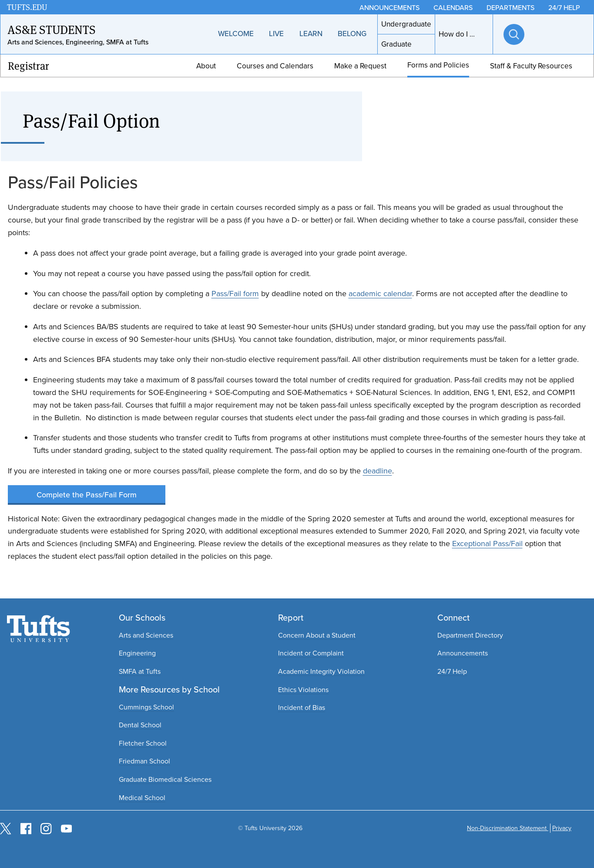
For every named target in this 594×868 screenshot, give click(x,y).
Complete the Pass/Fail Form (87, 495)
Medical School (142, 798)
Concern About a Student (317, 635)
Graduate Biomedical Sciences (165, 779)
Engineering (137, 653)
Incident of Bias (302, 708)
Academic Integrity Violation (321, 671)
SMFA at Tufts (140, 671)
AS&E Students (52, 29)
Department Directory (470, 635)
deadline (378, 471)
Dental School (140, 725)
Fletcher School (143, 743)
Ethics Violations (303, 690)
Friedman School (144, 761)
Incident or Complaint (311, 653)
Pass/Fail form (235, 294)
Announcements (463, 653)
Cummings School (146, 707)
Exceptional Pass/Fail (487, 544)
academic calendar (380, 294)
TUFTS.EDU (27, 7)
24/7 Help (452, 671)
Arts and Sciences (146, 635)
